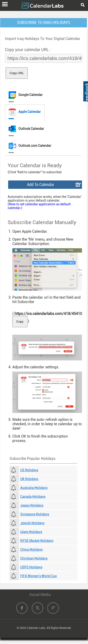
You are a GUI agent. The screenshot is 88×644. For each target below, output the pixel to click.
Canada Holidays (33, 497)
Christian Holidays (34, 558)
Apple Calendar (25, 112)
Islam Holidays (31, 532)
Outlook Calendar (26, 129)
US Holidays (29, 470)
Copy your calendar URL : (28, 50)
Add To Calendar (41, 185)
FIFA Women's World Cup (39, 576)
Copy (20, 322)
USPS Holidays (31, 567)
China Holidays (31, 549)
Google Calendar (26, 95)
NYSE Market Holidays (37, 541)
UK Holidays (29, 479)
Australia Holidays (34, 488)
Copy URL (17, 73)
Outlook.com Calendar (30, 146)
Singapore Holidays (35, 514)
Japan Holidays (32, 505)
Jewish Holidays (32, 523)
